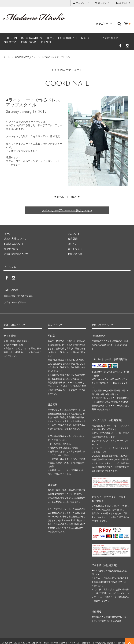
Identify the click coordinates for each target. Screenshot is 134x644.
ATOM (14, 289)
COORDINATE (68, 38)
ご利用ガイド (110, 38)
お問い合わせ (29, 42)
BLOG (85, 38)
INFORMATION (32, 38)
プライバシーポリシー (16, 300)
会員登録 (123, 3)
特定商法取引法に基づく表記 (19, 295)
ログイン (102, 3)
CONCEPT (10, 38)
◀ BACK (59, 197)
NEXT (74, 197)
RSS (6, 289)
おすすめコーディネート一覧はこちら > (67, 210)
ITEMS (50, 38)
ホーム (7, 57)
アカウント (81, 3)
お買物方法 (10, 42)
